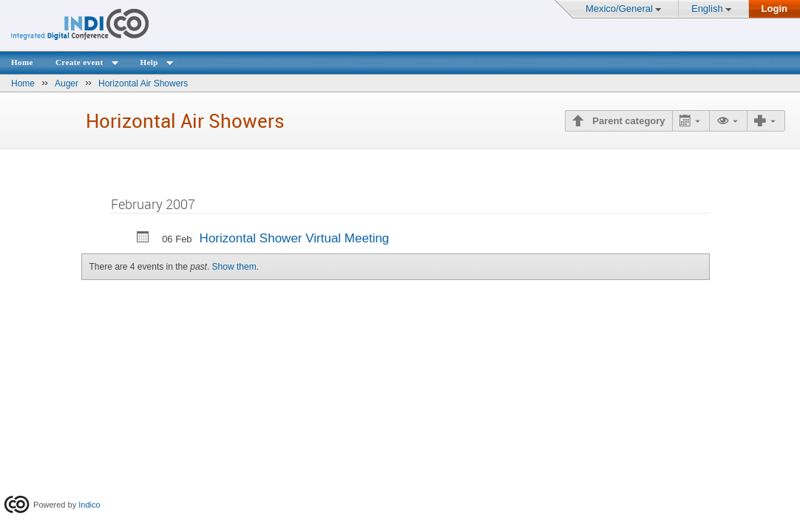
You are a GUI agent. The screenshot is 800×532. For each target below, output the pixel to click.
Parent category (628, 121)
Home (22, 62)
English (707, 8)
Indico (89, 505)
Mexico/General (619, 8)
